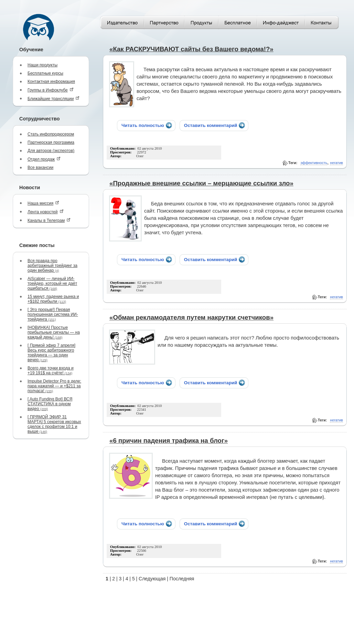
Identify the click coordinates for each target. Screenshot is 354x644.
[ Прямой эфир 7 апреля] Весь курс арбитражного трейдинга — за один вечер (51, 353)
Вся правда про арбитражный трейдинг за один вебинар (52, 266)
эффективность (314, 163)
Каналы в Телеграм (49, 220)
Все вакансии (40, 168)
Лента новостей (46, 212)
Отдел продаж (44, 159)
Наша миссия (43, 203)
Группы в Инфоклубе (51, 90)
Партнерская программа (51, 142)
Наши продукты (42, 65)
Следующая (152, 579)
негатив (336, 163)
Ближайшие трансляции (53, 99)
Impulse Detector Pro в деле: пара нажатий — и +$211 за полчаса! (54, 386)
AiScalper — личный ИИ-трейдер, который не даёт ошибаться (52, 283)
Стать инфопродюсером (51, 134)
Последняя (182, 579)
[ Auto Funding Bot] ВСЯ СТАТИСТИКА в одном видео (50, 404)
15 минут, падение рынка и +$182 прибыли (53, 299)
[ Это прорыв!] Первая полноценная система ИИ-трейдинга (53, 314)
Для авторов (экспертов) (51, 151)
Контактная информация (51, 82)
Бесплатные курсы (45, 73)
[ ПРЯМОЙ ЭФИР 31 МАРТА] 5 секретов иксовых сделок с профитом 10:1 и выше (54, 424)
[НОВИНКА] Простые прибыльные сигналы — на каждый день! (54, 332)
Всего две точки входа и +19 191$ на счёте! (51, 371)
